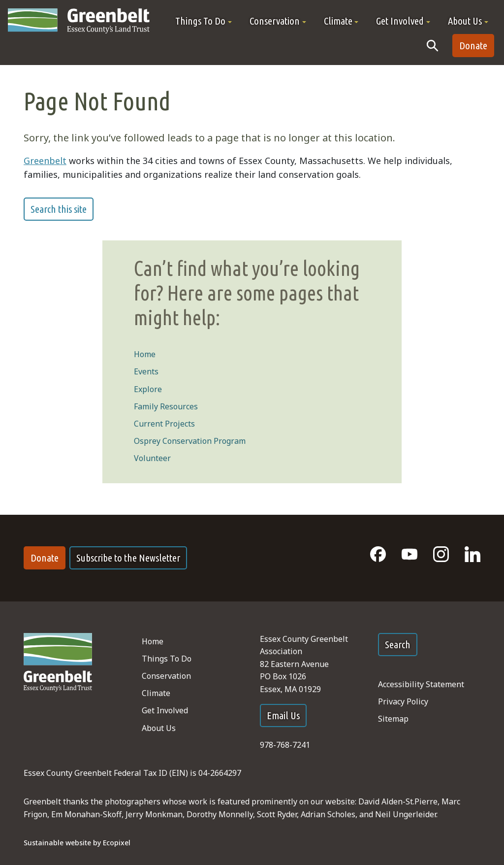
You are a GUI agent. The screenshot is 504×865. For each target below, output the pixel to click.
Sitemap (393, 719)
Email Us (283, 715)
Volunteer (152, 458)
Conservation (166, 676)
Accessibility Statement (421, 684)
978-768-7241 (285, 745)
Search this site (59, 209)
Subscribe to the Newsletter (128, 558)
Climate (156, 693)
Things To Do (167, 659)
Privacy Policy (403, 701)
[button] (204, 21)
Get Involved (165, 710)
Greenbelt (45, 161)
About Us (159, 728)
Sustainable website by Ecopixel (77, 843)
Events (146, 371)
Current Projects (164, 424)
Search (398, 645)
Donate (473, 46)
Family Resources (166, 406)
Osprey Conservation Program (190, 441)
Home (145, 354)
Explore (148, 389)
